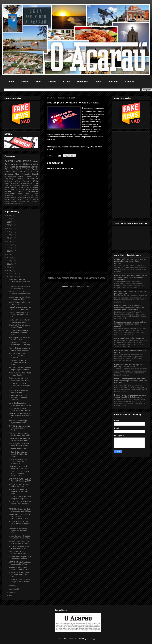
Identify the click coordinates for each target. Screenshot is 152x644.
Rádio (35, 181)
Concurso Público (22, 189)
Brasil (7, 167)
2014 (9, 254)
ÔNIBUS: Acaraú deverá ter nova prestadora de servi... (19, 542)
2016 (9, 248)
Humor (7, 201)
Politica (17, 164)
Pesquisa (28, 187)
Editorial (7, 199)
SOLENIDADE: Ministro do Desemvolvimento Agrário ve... (19, 523)
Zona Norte (17, 172)
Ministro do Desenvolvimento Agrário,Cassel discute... (19, 349)
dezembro (13, 273)
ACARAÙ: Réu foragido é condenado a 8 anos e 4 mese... (19, 491)
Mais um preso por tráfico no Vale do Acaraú (19, 339)
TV (31, 183)
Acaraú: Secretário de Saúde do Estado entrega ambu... (19, 537)
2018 (9, 241)
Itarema (8, 172)
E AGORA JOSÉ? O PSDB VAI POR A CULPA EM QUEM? (20, 480)
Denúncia (22, 201)
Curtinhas (20, 199)
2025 (9, 219)
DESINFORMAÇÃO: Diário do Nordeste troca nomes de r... (20, 504)
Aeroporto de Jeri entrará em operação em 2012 (19, 298)
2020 (9, 235)
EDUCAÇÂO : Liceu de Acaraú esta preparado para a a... (20, 498)
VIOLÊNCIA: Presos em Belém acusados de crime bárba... (20, 510)
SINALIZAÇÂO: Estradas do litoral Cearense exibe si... (19, 445)
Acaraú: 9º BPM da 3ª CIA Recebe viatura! (18, 392)
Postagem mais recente (58, 278)
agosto (12, 592)
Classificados (9, 195)
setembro (13, 589)
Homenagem (10, 176)
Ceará (18, 161)
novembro (13, 277)
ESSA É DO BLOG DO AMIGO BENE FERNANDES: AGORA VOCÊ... (20, 474)
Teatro (13, 199)
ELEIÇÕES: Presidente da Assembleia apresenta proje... (18, 332)
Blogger (94, 639)
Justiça (26, 172)
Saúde (35, 169)
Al (11, 203)
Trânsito (35, 187)
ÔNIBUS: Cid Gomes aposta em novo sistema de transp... (19, 428)
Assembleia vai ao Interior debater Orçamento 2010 (19, 568)
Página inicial (77, 278)
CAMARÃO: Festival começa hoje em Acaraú (19, 326)
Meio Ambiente (23, 174)
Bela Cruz (33, 176)
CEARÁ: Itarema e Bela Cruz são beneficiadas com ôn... (19, 439)
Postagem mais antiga (95, 278)
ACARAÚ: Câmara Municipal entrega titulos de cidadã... (19, 581)
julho (11, 595)
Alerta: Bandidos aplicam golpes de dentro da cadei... (20, 404)
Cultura (26, 181)
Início (11, 82)
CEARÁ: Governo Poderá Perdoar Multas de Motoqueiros (18, 461)
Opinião (20, 197)
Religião (8, 181)
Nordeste (8, 191)
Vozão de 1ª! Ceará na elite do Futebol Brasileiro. (20, 374)
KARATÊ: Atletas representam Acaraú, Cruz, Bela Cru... (20, 308)
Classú (98, 82)
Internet (26, 183)
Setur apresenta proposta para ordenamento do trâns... (20, 558)
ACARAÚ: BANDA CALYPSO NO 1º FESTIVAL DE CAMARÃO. (19, 355)
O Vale (67, 82)
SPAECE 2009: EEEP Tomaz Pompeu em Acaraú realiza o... (20, 416)
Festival (14, 197)
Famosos (7, 197)
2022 (9, 228)
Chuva (35, 183)
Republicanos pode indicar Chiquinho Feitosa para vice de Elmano (128, 366)
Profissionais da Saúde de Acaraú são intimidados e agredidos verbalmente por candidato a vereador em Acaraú (129, 308)
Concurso (20, 187)
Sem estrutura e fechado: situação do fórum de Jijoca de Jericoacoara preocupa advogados (130, 324)
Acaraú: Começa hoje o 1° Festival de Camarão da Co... (18, 315)
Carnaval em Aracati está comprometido (129, 338)
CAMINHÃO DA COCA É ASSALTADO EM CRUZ (18, 468)
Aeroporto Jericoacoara (17, 449)
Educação (9, 169)
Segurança (9, 179)
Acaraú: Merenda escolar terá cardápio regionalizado (19, 321)
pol (21, 203)
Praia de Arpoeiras (12, 185)
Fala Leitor (34, 195)
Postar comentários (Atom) (80, 287)
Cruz (27, 169)
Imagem (7, 187)
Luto (31, 189)
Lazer (20, 193)
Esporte (34, 167)
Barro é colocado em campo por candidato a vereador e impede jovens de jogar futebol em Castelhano (131, 277)
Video (17, 181)
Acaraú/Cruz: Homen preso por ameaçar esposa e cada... (19, 574)
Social (35, 174)
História (35, 199)
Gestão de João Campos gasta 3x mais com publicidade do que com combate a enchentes (131, 261)
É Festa (34, 172)
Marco (21, 179)
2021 (9, 232)
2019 (9, 238)
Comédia (7, 203)
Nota (29, 201)
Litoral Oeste (9, 189)
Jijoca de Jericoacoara (20, 167)
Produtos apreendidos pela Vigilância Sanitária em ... (19, 422)
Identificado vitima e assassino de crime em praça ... (20, 288)
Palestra (19, 191)
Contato (129, 82)
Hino (38, 82)
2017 (9, 245)
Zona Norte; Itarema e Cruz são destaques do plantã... (19, 434)
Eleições (19, 169)
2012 (9, 261)
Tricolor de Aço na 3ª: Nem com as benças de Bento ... (20, 379)
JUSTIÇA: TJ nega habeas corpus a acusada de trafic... (20, 293)
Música (14, 187)
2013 (9, 258)
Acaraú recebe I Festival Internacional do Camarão (19, 344)
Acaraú (25, 82)
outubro (12, 586)
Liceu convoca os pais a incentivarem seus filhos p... (20, 409)
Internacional (17, 183)
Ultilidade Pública (30, 164)
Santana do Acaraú (30, 185)
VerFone (114, 82)
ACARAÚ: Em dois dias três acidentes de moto (19, 485)
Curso (36, 189)
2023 (9, 225)
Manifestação (33, 191)
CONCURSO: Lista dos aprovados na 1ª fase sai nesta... (19, 362)
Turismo (52, 82)
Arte (36, 197)
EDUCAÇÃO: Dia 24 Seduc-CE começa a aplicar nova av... (19, 385)
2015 (9, 251)
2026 (9, 215)
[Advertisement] (76, 252)
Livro (28, 193)
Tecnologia (27, 197)
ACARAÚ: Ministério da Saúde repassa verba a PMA (20, 563)
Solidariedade (9, 193)
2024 (9, 222)
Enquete (35, 201)
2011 (9, 264)
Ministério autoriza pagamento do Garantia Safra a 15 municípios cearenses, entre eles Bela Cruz (130, 381)
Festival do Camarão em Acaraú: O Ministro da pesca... (18, 454)
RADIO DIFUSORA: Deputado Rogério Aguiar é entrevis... (20, 369)
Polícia (27, 161)
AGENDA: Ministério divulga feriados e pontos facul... (19, 547)
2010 (9, 267)
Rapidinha (14, 201)
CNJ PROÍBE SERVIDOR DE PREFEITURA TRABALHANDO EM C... (19, 516)
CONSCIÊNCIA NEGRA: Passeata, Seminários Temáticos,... (18, 398)
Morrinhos (8, 183)
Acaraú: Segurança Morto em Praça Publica (19, 303)
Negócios (9, 174)
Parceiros (82, 82)
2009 (9, 271)
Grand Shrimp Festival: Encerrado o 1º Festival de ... (19, 281)
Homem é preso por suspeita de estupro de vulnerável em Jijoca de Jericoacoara (130, 396)
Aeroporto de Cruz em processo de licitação (17, 553)
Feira (33, 197)
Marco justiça (16, 203)
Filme (36, 193)
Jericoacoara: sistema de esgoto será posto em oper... (18, 531)
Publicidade (33, 179)
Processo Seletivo (22, 195)
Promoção (28, 199)
